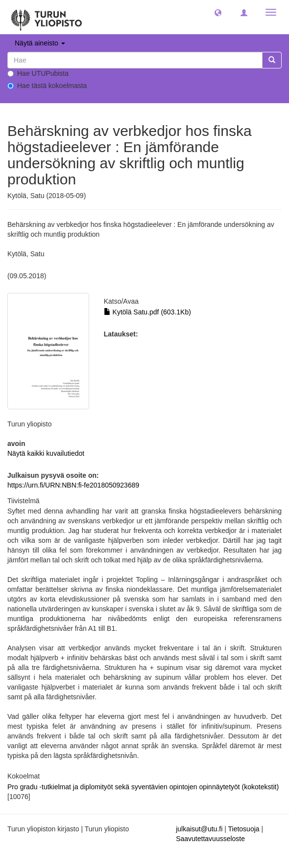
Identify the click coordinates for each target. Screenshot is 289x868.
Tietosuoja (243, 829)
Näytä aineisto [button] (40, 43)
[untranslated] (135, 60)
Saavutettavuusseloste (210, 839)
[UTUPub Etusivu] (47, 17)
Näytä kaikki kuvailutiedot (46, 453)
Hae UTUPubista (38, 73)
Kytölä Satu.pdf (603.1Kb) (147, 312)
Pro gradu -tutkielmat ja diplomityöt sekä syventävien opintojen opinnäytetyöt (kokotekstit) (143, 787)
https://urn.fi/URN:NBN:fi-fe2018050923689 (73, 485)
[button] (218, 12)
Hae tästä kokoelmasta (47, 86)
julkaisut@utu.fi (199, 829)
